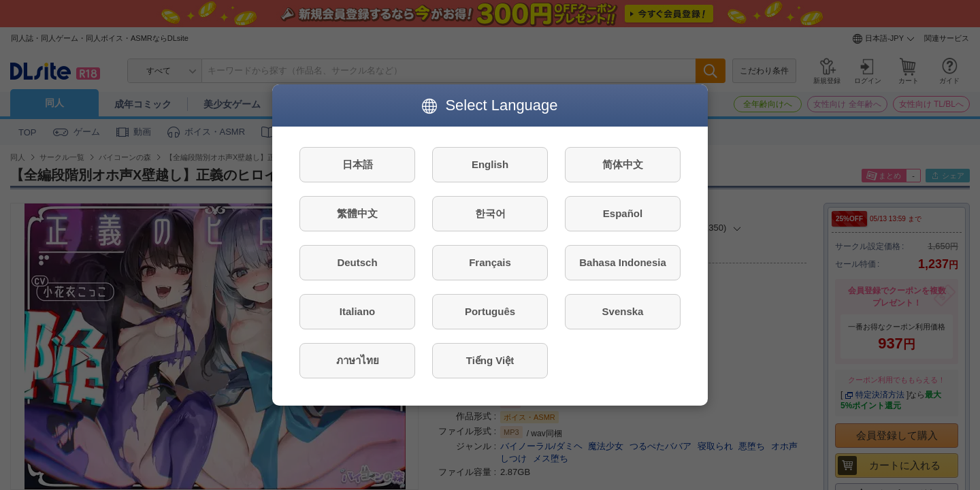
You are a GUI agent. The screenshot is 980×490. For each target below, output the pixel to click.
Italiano (358, 311)
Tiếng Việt (490, 360)
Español (623, 213)
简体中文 (623, 164)
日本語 (358, 164)
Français (490, 262)
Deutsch (357, 262)
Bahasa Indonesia (623, 262)
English (490, 164)
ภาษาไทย (358, 360)
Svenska (623, 311)
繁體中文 (357, 213)
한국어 (490, 213)
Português (490, 311)
